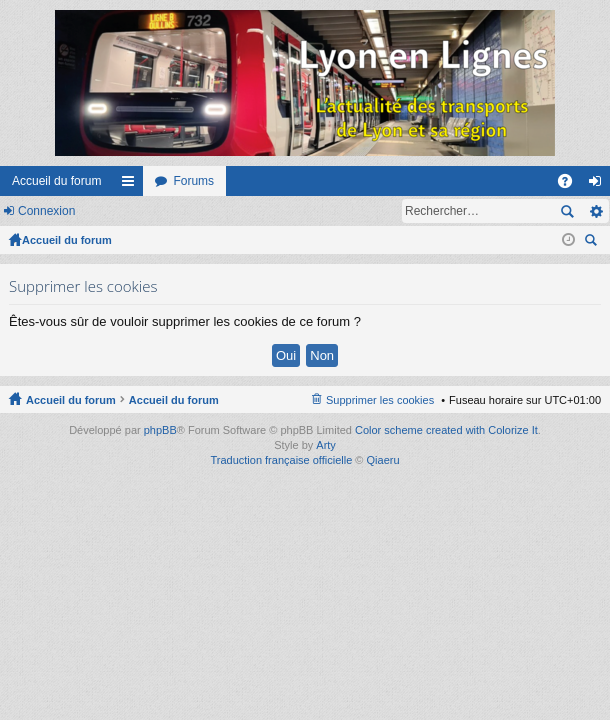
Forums (193, 181)
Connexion (46, 211)
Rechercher (567, 211)
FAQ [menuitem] (571, 185)
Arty (326, 445)
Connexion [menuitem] (599, 185)
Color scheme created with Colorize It (446, 430)
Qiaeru (383, 460)
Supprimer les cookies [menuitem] (380, 400)
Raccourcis (132, 185)
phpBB (160, 430)
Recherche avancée (595, 211)
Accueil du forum (56, 181)
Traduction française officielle (281, 460)
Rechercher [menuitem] (593, 242)
